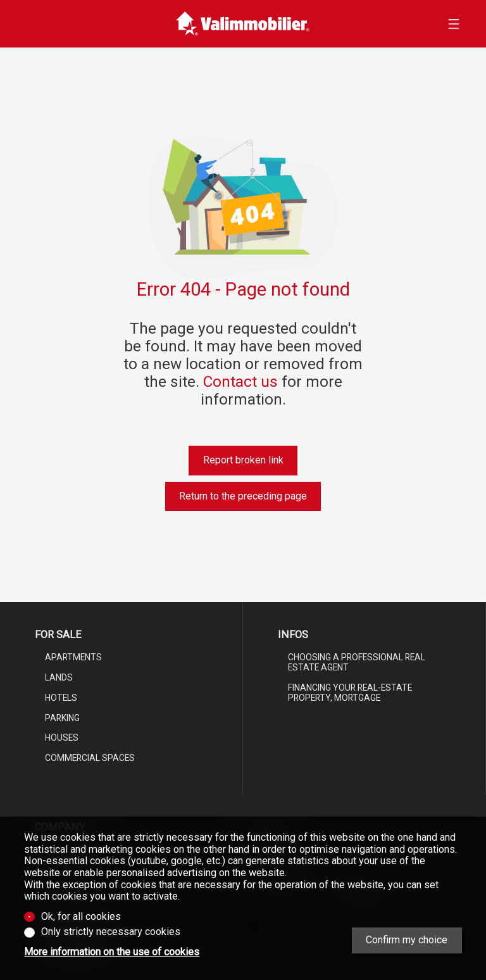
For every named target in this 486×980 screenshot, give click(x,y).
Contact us (240, 381)
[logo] (243, 24)
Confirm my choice (407, 940)
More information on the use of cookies (112, 952)
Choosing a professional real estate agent (357, 662)
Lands (59, 677)
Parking (62, 718)
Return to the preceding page (243, 496)
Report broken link (243, 460)
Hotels (61, 698)
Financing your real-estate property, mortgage (350, 693)
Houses (62, 738)
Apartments (73, 657)
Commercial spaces (90, 758)
